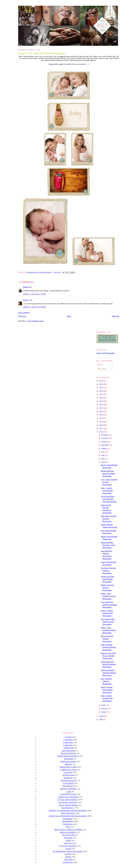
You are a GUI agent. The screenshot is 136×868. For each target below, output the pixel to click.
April (103, 462)
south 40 (69, 843)
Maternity (68, 808)
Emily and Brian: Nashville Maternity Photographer (108, 647)
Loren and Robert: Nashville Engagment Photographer (109, 605)
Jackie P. (26, 300)
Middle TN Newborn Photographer (68, 811)
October (104, 442)
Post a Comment (24, 313)
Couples (68, 772)
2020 (101, 398)
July (103, 452)
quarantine (69, 835)
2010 (101, 432)
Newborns (68, 821)
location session (68, 802)
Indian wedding (69, 789)
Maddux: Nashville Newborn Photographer (107, 588)
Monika (26, 287)
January (104, 712)
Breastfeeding (69, 762)
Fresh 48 (68, 778)
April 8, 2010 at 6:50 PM (34, 307)
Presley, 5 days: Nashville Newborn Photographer (108, 630)
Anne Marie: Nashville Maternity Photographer (109, 519)
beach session (69, 753)
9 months (68, 745)
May (103, 459)
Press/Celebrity (69, 832)
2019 (101, 401)
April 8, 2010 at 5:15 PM (34, 294)
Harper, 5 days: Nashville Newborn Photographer (108, 596)
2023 (101, 388)
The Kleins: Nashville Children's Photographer (108, 571)
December (105, 435)
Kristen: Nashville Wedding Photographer (107, 639)
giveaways (69, 783)
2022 (101, 391)
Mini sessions (68, 813)
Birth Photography (68, 756)
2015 (101, 415)
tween (68, 854)
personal (68, 824)
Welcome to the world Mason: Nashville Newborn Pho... (108, 656)
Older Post (115, 316)
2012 (101, 425)
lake (69, 792)
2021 (101, 394)
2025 (101, 381)
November (105, 438)
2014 (101, 418)
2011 (101, 428)
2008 (101, 720)
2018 (101, 405)
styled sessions (68, 846)
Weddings (68, 862)
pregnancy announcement (69, 830)
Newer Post (22, 316)
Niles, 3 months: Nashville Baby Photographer (107, 698)
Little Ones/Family (68, 800)
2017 (101, 408)
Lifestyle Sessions (68, 797)
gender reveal (69, 781)
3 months (68, 740)
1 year (68, 737)
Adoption (69, 748)
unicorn (69, 860)
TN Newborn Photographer (68, 851)
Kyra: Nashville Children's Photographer (106, 681)
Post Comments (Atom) (36, 321)
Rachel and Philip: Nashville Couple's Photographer (108, 545)
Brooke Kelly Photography (106, 353)
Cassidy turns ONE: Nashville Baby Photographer (108, 579)
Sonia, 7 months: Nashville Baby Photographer (107, 491)
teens (69, 849)
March (104, 705)
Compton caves (69, 770)
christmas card (68, 767)
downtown (69, 775)
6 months (68, 742)
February (105, 709)
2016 (101, 411)
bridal (69, 764)
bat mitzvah (69, 751)
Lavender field (68, 794)
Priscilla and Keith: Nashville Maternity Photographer (108, 664)
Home (69, 316)
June (103, 455)
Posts (101, 365)
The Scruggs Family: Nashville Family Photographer (108, 622)
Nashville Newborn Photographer (68, 816)
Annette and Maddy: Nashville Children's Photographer (109, 673)
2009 (101, 716)
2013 (101, 422)
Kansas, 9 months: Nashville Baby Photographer (107, 613)
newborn (68, 819)
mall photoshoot (69, 805)
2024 (101, 384)
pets (68, 827)
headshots (69, 786)
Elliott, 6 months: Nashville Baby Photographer (107, 690)
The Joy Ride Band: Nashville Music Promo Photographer (109, 499)
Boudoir (69, 759)
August (104, 448)
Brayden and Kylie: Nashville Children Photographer (108, 474)
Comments (102, 369)
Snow (69, 840)
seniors (68, 838)
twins (68, 857)
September (105, 445)
